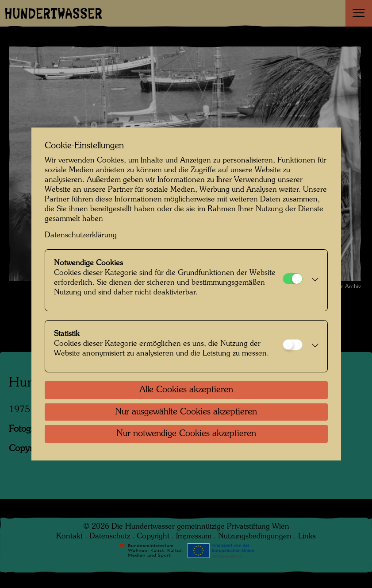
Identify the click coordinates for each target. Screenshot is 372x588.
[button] (313, 280)
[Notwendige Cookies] (293, 279)
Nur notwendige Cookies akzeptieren (186, 434)
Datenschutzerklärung (81, 235)
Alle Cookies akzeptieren (186, 390)
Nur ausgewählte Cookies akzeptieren (186, 412)
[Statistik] (293, 345)
